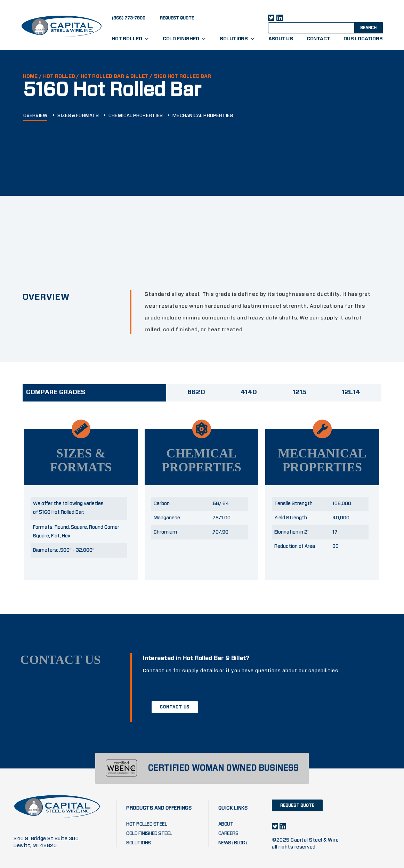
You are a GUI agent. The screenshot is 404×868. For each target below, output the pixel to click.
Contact (318, 39)
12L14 (351, 392)
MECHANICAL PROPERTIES (203, 116)
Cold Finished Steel (149, 834)
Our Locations (363, 39)
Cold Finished (184, 39)
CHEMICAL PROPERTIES (136, 116)
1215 (300, 392)
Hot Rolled (130, 39)
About (226, 824)
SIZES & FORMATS (78, 116)
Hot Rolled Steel (147, 824)
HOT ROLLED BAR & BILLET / (117, 76)
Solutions (237, 39)
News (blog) (233, 843)
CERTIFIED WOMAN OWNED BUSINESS (223, 768)
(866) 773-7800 (129, 18)
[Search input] (317, 27)
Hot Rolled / (61, 76)
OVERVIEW (35, 116)
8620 (196, 392)
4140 (249, 392)
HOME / (32, 76)
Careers (228, 834)
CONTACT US (175, 707)
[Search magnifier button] (368, 27)
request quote (177, 18)
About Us (281, 39)
